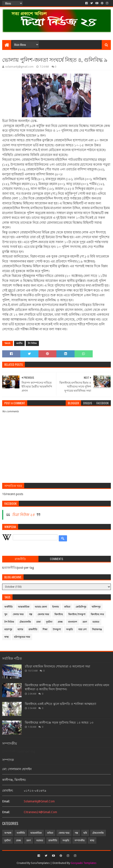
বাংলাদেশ (73, 622)
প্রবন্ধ (60, 622)
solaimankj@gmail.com (39, 801)
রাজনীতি (33, 629)
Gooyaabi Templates (84, 863)
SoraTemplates (40, 863)
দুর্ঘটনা (49, 622)
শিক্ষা (45, 629)
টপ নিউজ (32, 343)
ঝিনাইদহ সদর (97, 614)
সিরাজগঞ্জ (97, 629)
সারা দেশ (82, 629)
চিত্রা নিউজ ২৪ (23, 515)
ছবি (85, 833)
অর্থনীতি (8, 607)
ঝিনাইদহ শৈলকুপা (77, 614)
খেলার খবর (18, 614)
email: (6, 801)
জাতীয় (19, 343)
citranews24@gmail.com (40, 812)
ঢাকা (38, 622)
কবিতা (67, 607)
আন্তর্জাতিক (24, 607)
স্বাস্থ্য (6, 637)
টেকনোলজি (25, 622)
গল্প (31, 614)
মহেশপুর (8, 629)
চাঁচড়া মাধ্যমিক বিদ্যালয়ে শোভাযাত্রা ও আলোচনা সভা (57, 666)
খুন (6, 614)
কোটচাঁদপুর (81, 607)
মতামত (96, 622)
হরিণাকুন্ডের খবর (22, 637)
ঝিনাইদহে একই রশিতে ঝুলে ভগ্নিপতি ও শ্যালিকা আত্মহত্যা (60, 704)
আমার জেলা (41, 607)
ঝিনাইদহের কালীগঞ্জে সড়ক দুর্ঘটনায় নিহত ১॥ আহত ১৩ (59, 723)
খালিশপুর (96, 607)
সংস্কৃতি (69, 629)
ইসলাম (56, 607)
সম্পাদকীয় (80, 841)
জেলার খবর (43, 614)
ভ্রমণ (85, 622)
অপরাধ (8, 833)
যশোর (20, 629)
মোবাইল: (8, 791)
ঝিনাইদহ (59, 614)
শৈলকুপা (57, 629)
